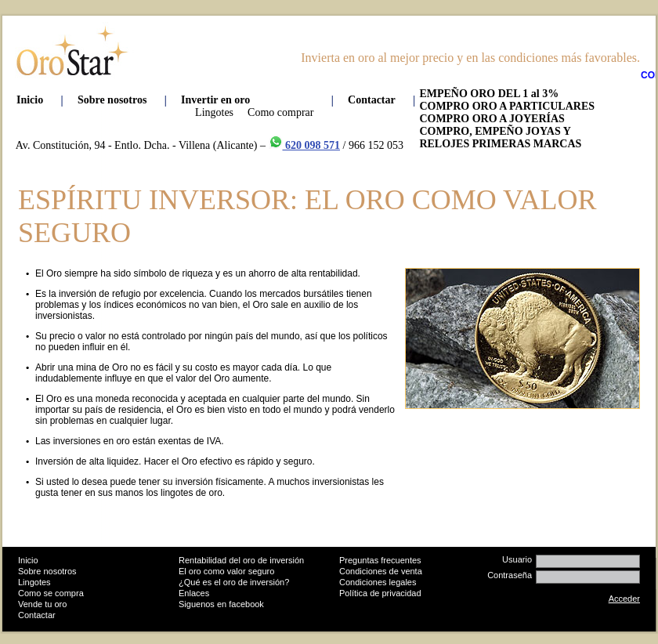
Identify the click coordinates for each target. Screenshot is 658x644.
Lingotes (214, 112)
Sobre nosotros (47, 571)
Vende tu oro (42, 604)
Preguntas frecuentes (380, 560)
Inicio (28, 560)
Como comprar (280, 112)
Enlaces (194, 593)
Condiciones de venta (381, 571)
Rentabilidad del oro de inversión (241, 560)
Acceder (624, 599)
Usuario (517, 559)
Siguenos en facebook (221, 604)
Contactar (37, 615)
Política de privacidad (380, 593)
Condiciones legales (378, 582)
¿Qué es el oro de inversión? (234, 582)
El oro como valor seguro (226, 571)
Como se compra (51, 593)
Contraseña (510, 575)
